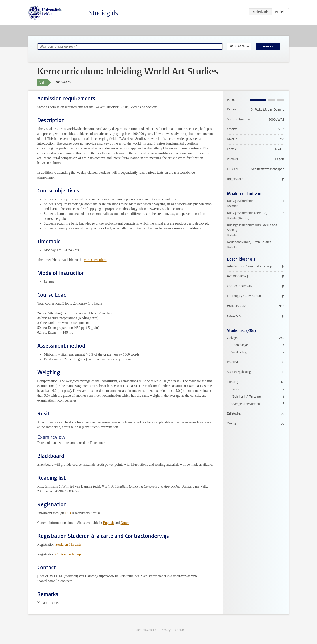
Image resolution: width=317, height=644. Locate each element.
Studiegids (104, 13)
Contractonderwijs (68, 554)
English (108, 523)
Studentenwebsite (144, 630)
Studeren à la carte (68, 544)
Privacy (166, 630)
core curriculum (95, 260)
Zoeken (268, 46)
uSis (68, 513)
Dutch (125, 523)
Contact (180, 630)
